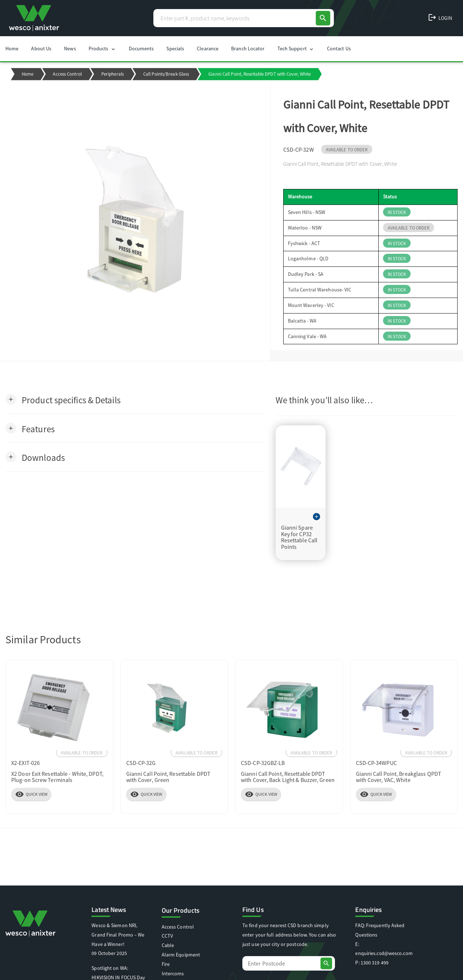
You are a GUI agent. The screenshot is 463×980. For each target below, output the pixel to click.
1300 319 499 (375, 963)
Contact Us (339, 49)
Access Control (67, 74)
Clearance (208, 49)
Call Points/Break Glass (166, 74)
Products (102, 49)
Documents (141, 49)
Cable (168, 945)
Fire (166, 964)
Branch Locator (248, 49)
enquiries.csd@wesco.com (384, 953)
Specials (175, 49)
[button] (63, 399)
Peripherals (112, 74)
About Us (41, 49)
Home (12, 49)
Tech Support (296, 49)
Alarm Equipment (181, 955)
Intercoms (173, 973)
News (70, 49)
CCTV (167, 936)
